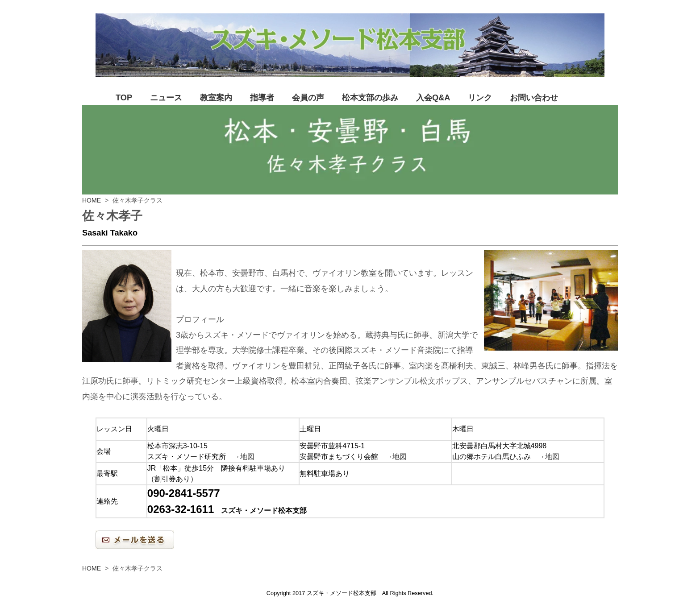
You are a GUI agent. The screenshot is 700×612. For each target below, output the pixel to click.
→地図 (244, 457)
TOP (124, 98)
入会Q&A (433, 98)
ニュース (166, 98)
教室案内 (216, 98)
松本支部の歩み (370, 98)
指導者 (262, 98)
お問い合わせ (534, 98)
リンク (480, 98)
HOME (92, 200)
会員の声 (308, 98)
